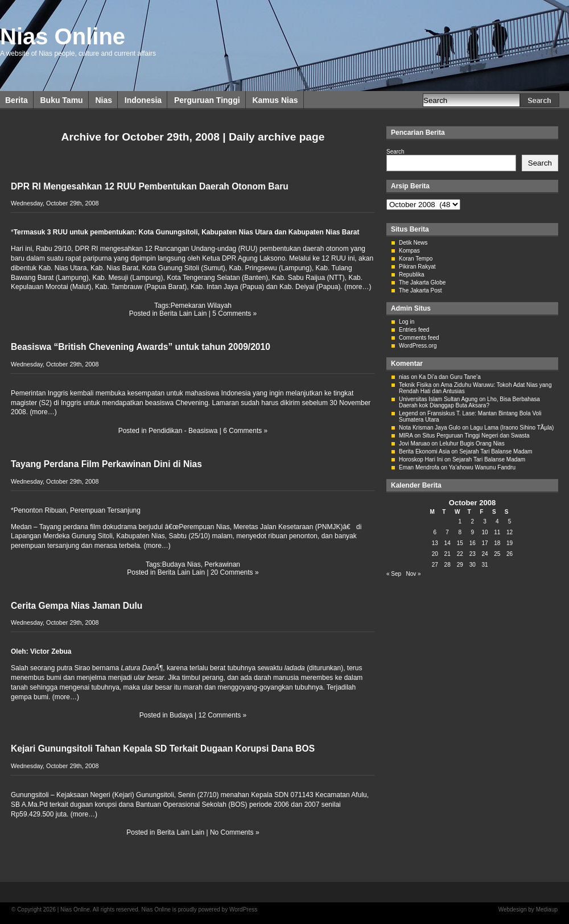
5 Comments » (234, 313)
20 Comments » (235, 572)
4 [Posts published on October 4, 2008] (497, 521)
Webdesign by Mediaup (528, 909)
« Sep (394, 574)
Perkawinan (222, 564)
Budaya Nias (182, 564)
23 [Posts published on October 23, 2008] (473, 554)
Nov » (413, 574)
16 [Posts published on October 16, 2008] (473, 543)
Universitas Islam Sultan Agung (438, 399)
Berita (17, 100)
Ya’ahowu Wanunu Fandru (482, 467)
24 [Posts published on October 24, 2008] (485, 554)
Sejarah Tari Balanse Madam (496, 451)
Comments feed (419, 338)
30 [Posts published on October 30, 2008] (473, 565)
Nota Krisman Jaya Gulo (430, 428)
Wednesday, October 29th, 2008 (55, 203)
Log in (407, 322)
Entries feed (414, 330)
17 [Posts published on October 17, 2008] (485, 543)
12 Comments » (223, 715)
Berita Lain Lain (183, 313)
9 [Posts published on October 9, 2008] (472, 532)
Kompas (409, 251)
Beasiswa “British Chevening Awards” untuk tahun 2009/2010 (141, 347)
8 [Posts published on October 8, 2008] (460, 532)
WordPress (243, 909)
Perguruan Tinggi (207, 100)
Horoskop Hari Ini (421, 459)
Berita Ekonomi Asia (424, 451)
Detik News (413, 243)
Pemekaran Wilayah (201, 306)
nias (404, 377)
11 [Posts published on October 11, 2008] (497, 532)
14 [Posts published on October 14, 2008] (448, 543)
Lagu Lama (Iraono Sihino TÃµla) (512, 428)
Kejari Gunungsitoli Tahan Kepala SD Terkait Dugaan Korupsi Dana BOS (163, 748)
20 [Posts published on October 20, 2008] (435, 554)
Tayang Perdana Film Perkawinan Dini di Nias (106, 464)
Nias (104, 100)
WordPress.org (418, 346)
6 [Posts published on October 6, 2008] (435, 532)
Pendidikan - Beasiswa (183, 431)
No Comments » (235, 832)
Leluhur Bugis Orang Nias (472, 444)
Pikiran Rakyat (417, 267)
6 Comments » (245, 431)
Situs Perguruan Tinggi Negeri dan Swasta (476, 436)
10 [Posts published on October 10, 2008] (485, 532)
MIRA (406, 436)
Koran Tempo (416, 259)
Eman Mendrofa (419, 467)
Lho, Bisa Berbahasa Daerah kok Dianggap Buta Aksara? (469, 402)
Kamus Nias (275, 100)
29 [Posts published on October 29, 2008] (460, 565)
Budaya (181, 715)
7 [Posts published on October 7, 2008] (447, 532)
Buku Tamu (61, 100)
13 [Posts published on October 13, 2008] (435, 543)
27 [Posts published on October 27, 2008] (435, 565)
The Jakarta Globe (422, 282)
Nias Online (63, 36)
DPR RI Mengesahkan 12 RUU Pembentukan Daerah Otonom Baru (150, 186)
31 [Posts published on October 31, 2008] (485, 565)
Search (395, 152)
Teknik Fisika (415, 385)
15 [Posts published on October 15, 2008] (460, 543)
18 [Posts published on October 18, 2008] (497, 543)
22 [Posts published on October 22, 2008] (460, 554)
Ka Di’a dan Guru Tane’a (450, 377)
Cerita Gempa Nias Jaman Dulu (77, 606)
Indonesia (143, 100)
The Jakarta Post (420, 290)
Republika (411, 275)
